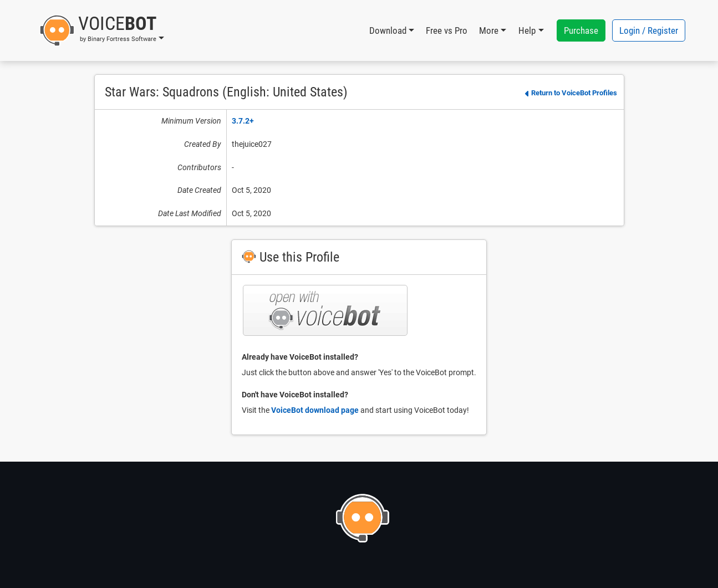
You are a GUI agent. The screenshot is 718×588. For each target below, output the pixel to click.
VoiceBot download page (315, 410)
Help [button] (527, 30)
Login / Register (649, 30)
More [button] (489, 30)
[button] (102, 30)
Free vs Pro (447, 30)
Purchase (581, 30)
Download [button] (388, 30)
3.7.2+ (243, 121)
